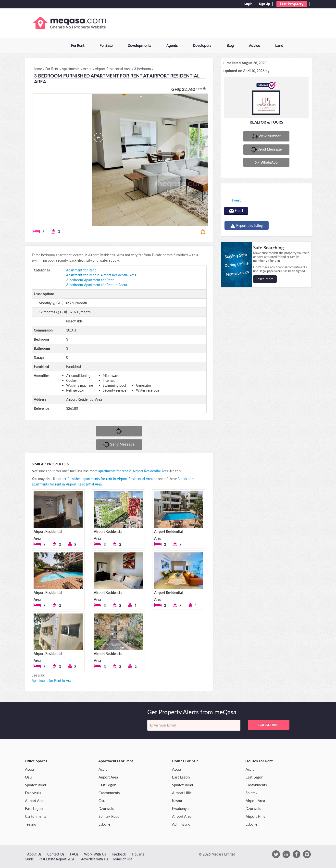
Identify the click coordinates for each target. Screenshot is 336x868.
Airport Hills (182, 793)
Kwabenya (180, 808)
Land (279, 46)
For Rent (78, 46)
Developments (139, 46)
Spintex (251, 793)
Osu (28, 777)
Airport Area (35, 801)
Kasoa (177, 801)
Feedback (119, 854)
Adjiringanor (182, 824)
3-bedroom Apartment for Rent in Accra (97, 285)
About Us (34, 854)
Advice (255, 46)
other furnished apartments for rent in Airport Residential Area (106, 479)
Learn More (265, 279)
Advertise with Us (94, 859)
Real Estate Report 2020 (57, 859)
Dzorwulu (33, 793)
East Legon (34, 808)
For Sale (106, 46)
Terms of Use (123, 859)
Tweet (236, 200)
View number (266, 136)
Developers (202, 46)
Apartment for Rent (81, 270)
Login (248, 4)
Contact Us (56, 854)
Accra (29, 769)
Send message (119, 445)
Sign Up (264, 4)
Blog (230, 46)
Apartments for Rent (116, 761)
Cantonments (36, 816)
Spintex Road (35, 785)
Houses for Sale (185, 761)
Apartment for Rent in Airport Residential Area (101, 275)
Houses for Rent (259, 761)
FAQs (74, 854)
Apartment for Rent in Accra (53, 681)
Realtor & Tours (266, 122)
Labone (104, 824)
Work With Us (95, 854)
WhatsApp (266, 162)
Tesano (31, 824)
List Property (292, 4)
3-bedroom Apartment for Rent (90, 280)
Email (236, 211)
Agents (172, 46)
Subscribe (268, 725)
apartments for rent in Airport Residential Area (133, 471)
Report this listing (247, 226)
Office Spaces (36, 761)
